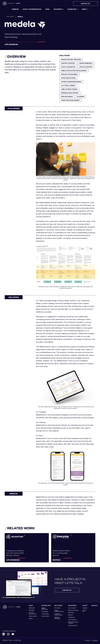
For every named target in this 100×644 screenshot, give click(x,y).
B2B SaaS (71, 613)
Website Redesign (57, 618)
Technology (45, 614)
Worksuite (32, 608)
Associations (72, 608)
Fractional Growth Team (58, 614)
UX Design (45, 611)
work (47, 9)
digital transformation (32, 9)
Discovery (57, 608)
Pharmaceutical (73, 626)
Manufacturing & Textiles (73, 623)
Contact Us (85, 4)
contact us (67, 590)
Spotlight (32, 610)
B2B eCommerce (73, 610)
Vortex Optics (33, 616)
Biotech (71, 615)
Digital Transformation (59, 611)
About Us (84, 611)
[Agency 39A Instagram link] (8, 634)
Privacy (87, 640)
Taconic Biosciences (33, 613)
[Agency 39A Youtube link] (13, 634)
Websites (15, 9)
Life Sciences (72, 620)
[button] (58, 9)
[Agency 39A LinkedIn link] (4, 634)
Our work (10, 17)
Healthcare (72, 617)
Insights (85, 608)
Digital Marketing (45, 609)
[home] (12, 4)
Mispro (31, 618)
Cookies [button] (95, 640)
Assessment (45, 616)
